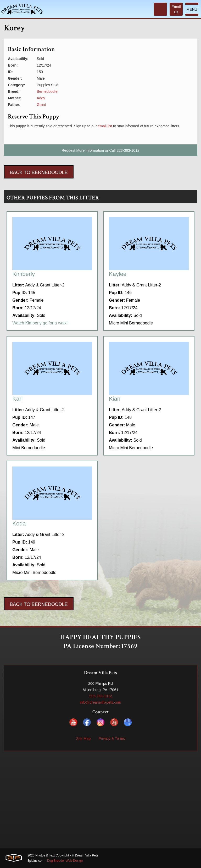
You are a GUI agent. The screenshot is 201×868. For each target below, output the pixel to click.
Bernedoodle (47, 91)
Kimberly (24, 274)
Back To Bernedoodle (39, 172)
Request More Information (83, 150)
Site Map (83, 739)
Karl (17, 399)
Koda (19, 523)
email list (105, 126)
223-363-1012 (128, 150)
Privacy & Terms (112, 739)
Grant (41, 105)
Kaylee (118, 274)
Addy (41, 98)
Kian (115, 399)
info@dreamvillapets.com (100, 702)
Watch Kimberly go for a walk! (40, 323)
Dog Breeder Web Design (65, 861)
